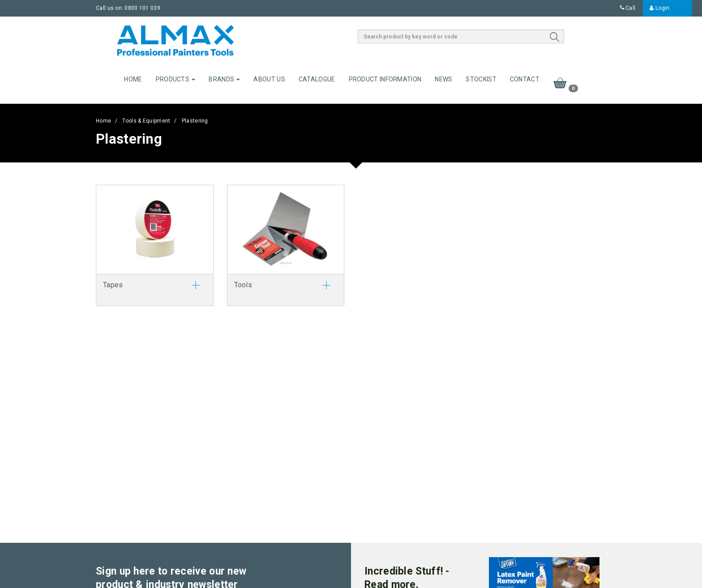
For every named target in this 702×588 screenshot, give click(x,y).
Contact (525, 79)
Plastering (195, 121)
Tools (243, 285)
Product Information (385, 79)
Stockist (481, 79)
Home (133, 79)
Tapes (113, 285)
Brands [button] (224, 79)
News (443, 79)
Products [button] (176, 79)
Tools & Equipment (146, 121)
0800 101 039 (142, 8)
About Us (269, 79)
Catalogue (317, 79)
